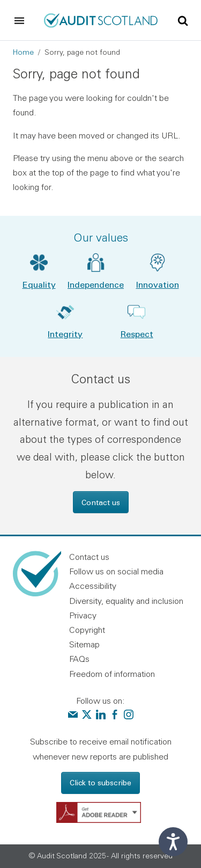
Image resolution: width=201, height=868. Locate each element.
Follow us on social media (116, 571)
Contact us (101, 502)
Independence (96, 284)
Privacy (83, 615)
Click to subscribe (100, 782)
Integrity (65, 334)
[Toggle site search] (183, 20)
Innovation (158, 284)
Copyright (87, 630)
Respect (137, 334)
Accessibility (93, 586)
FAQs (79, 659)
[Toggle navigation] (19, 20)
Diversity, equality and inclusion (126, 601)
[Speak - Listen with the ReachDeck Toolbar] (173, 842)
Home (23, 52)
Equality (39, 284)
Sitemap (84, 644)
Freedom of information (112, 674)
